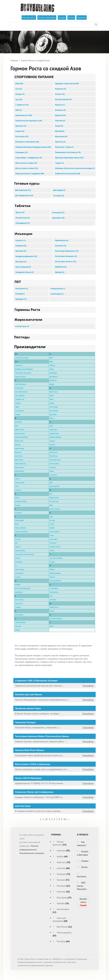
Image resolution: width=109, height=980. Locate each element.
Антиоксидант (63, 909)
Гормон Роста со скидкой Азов (35, 60)
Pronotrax (61, 941)
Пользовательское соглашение (32, 853)
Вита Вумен (62, 898)
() (46, 819)
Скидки (62, 18)
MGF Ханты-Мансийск (82, 886)
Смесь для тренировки (59, 919)
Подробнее (88, 686)
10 (65, 819)
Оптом (71, 18)
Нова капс (61, 862)
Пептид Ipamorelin (58, 843)
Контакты (82, 18)
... (68, 819)
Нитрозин (61, 892)
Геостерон (61, 886)
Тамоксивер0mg (64, 933)
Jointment (61, 868)
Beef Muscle (62, 927)
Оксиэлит (61, 880)
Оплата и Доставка (47, 18)
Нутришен (61, 874)
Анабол (60, 856)
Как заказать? (29, 18)
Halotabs (61, 903)
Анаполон (61, 851)
